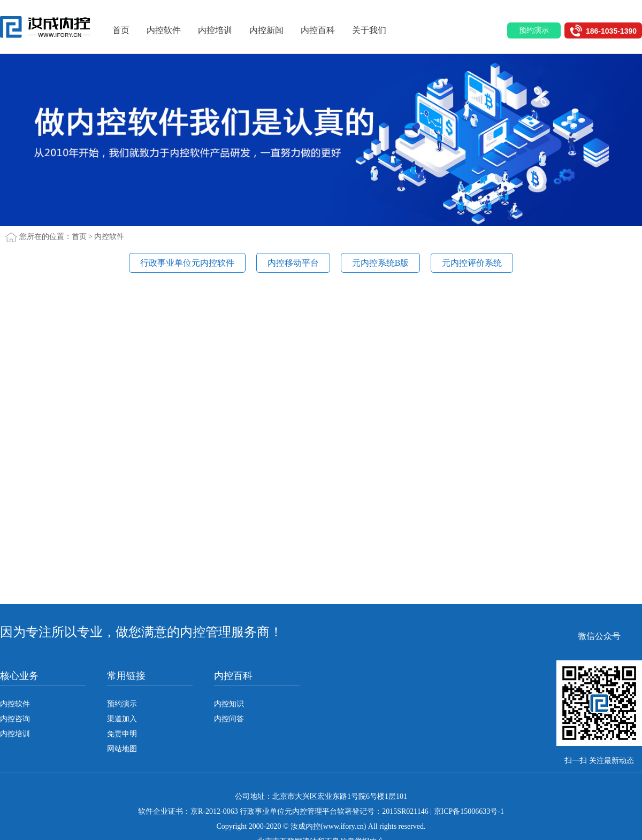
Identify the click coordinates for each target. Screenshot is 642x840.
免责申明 (122, 734)
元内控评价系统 (472, 263)
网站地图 (122, 749)
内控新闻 (270, 30)
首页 (125, 30)
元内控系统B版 (381, 263)
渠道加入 (122, 719)
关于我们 (373, 30)
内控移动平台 (293, 263)
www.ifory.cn (343, 826)
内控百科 (322, 30)
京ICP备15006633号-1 (469, 811)
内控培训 (219, 30)
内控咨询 (15, 719)
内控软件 (167, 30)
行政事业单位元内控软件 (187, 263)
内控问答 (229, 719)
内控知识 (229, 704)
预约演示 (122, 704)
